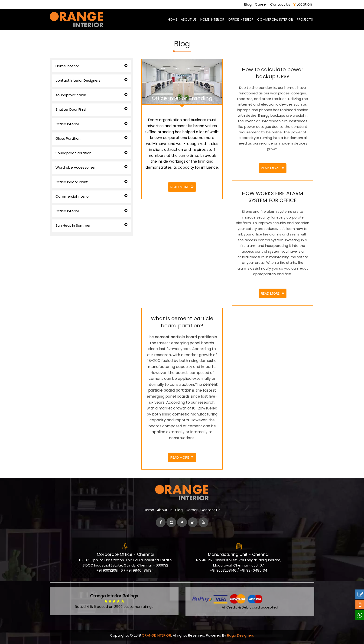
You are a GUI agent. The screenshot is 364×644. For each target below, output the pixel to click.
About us (165, 510)
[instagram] (171, 522)
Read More (182, 187)
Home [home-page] (172, 19)
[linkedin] (193, 522)
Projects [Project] (305, 19)
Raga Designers (240, 635)
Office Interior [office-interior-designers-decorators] (241, 19)
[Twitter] (182, 522)
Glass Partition (68, 138)
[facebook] (161, 522)
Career (262, 4)
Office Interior (67, 124)
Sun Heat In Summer (73, 225)
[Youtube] (203, 522)
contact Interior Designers (78, 80)
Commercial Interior (73, 196)
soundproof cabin (71, 95)
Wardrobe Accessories (75, 167)
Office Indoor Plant (72, 182)
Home (149, 510)
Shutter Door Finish (71, 109)
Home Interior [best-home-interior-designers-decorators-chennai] (212, 19)
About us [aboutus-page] (189, 19)
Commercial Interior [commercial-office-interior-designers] (275, 19)
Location (303, 4)
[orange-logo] (77, 19)
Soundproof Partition (73, 153)
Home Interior (67, 66)
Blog (250, 4)
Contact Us (281, 4)
